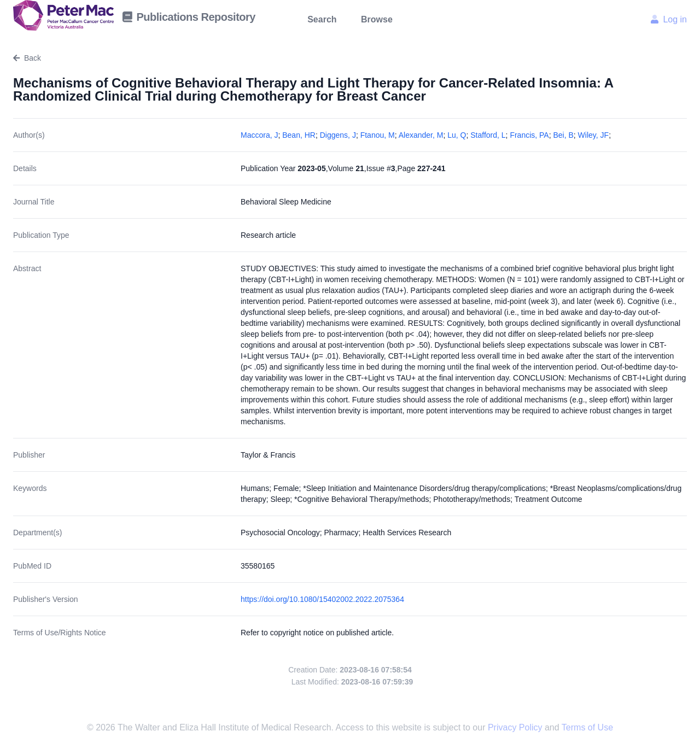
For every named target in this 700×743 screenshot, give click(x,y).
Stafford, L (488, 135)
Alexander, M (421, 135)
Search (322, 19)
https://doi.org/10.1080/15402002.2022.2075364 (322, 599)
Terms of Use (587, 727)
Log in (669, 19)
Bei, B (563, 135)
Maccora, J (259, 135)
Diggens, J (338, 135)
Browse (377, 19)
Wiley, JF (594, 135)
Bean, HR (299, 135)
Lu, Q (457, 135)
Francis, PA (529, 135)
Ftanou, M (378, 135)
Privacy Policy (516, 727)
